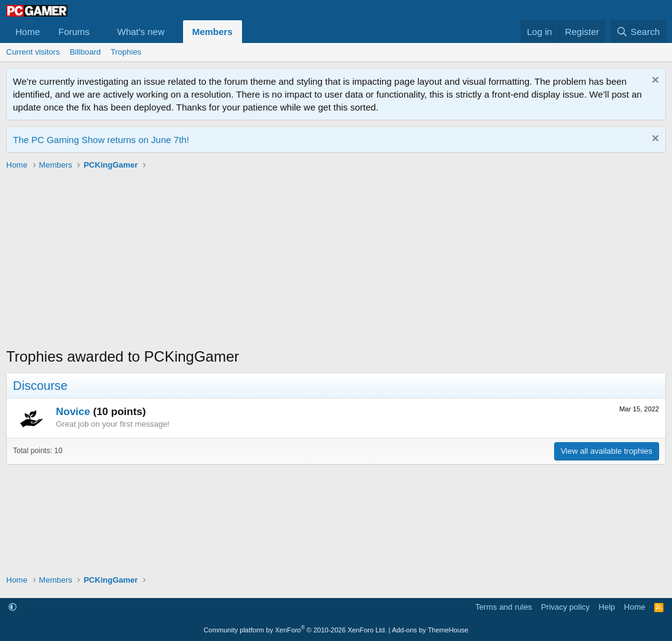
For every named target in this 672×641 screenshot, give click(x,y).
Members (213, 32)
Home (28, 32)
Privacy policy (565, 607)
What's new (141, 32)
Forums (74, 32)
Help (607, 607)
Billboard (85, 52)
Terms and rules (504, 607)
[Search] (638, 32)
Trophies (126, 52)
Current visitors (33, 52)
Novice (73, 412)
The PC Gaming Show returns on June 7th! (101, 140)
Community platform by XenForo (295, 630)
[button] (100, 32)
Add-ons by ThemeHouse (430, 630)
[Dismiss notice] (654, 81)
